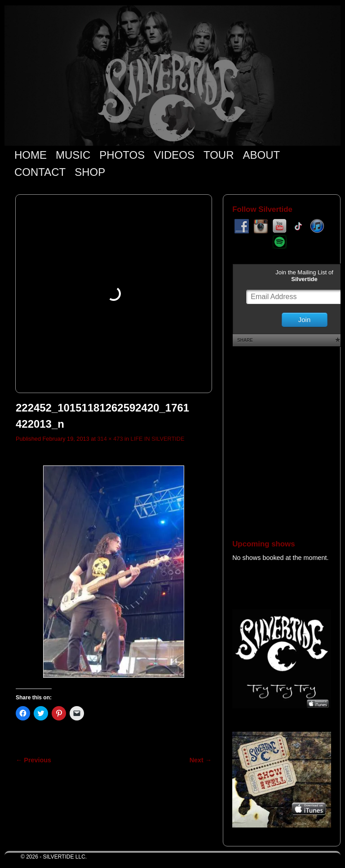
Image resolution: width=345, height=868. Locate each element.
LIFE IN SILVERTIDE (158, 439)
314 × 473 (110, 439)
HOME (31, 155)
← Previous (33, 760)
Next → (201, 760)
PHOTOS (122, 155)
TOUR (219, 155)
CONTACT (40, 172)
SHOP (90, 172)
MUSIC (73, 155)
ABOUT (262, 155)
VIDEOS (174, 155)
